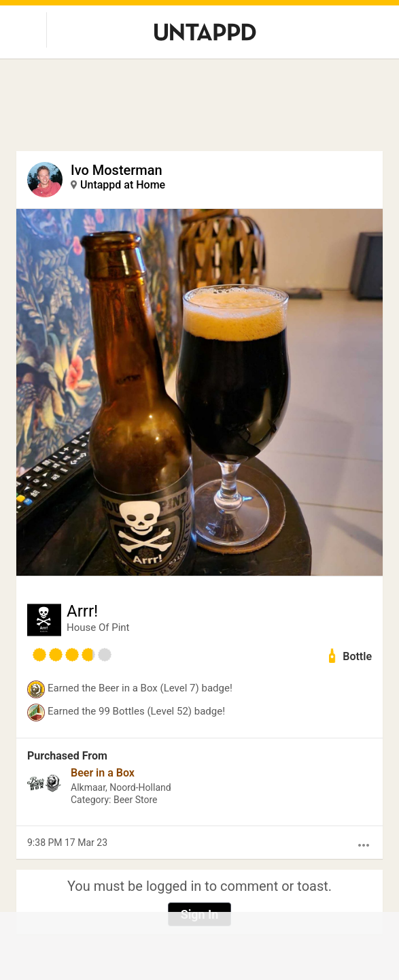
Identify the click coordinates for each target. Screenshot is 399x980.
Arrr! (82, 611)
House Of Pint (98, 627)
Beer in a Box (103, 773)
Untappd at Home (123, 185)
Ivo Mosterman (117, 170)
